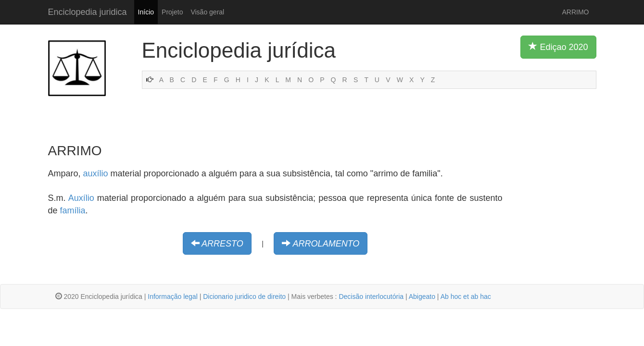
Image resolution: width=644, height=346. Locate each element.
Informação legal (173, 297)
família (73, 210)
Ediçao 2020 (558, 47)
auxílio (96, 173)
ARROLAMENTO (326, 244)
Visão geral (207, 12)
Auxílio (81, 198)
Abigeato (422, 297)
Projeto (172, 12)
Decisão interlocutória (371, 297)
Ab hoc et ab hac (466, 297)
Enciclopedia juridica (88, 12)
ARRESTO (222, 244)
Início (146, 12)
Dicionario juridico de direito (244, 297)
